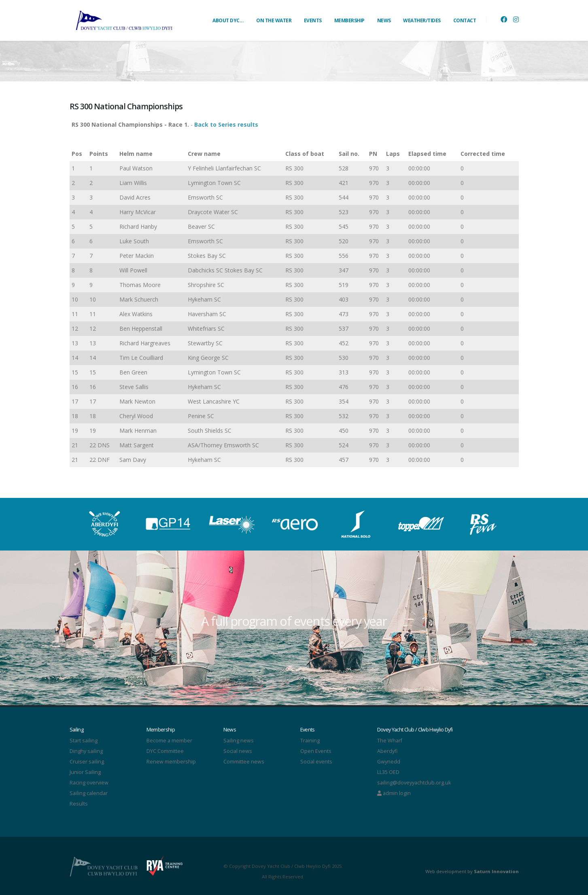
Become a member (169, 741)
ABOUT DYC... (228, 20)
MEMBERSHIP (349, 20)
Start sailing (84, 741)
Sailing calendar (89, 793)
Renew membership (171, 762)
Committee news (244, 762)
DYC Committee (165, 751)
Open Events (316, 751)
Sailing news (239, 741)
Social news (238, 751)
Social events (316, 762)
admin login (394, 793)
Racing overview (89, 783)
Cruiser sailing (87, 762)
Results (79, 804)
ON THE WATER (274, 20)
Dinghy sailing (86, 751)
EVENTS (313, 20)
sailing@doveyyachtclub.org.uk (414, 783)
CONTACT (465, 20)
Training (310, 741)
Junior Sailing (85, 772)
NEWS (384, 20)
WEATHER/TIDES (422, 20)
